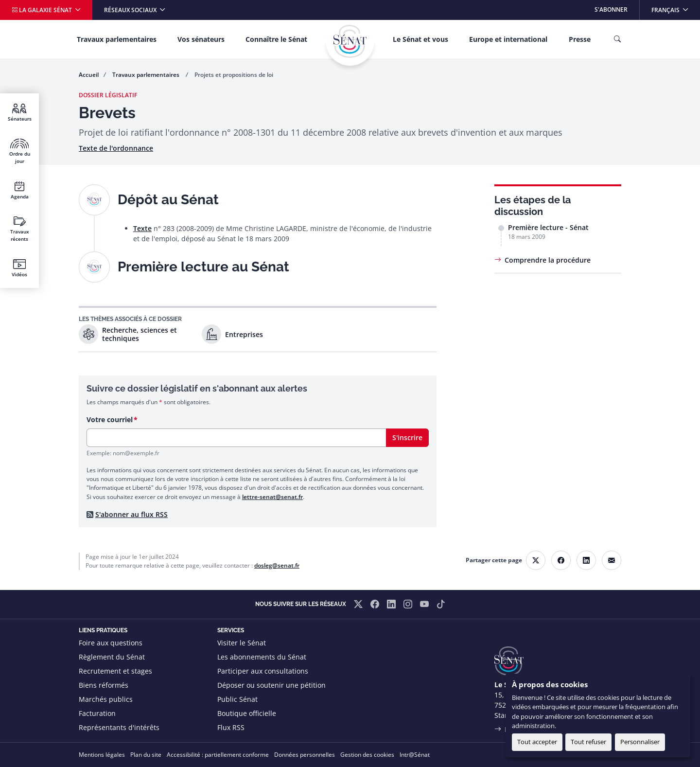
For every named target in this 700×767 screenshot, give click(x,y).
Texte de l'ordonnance (116, 148)
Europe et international (508, 39)
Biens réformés (104, 685)
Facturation (97, 713)
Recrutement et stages (115, 671)
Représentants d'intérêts (119, 727)
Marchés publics (106, 699)
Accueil (89, 75)
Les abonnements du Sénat (262, 657)
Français (675, 7)
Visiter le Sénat (242, 643)
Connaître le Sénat (276, 39)
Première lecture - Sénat (548, 227)
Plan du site (146, 755)
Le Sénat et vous (420, 39)
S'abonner (611, 9)
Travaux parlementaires (117, 39)
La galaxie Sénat (43, 10)
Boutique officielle (247, 713)
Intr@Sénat (415, 755)
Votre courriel (110, 419)
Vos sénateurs (201, 39)
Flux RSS (231, 727)
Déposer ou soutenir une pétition (271, 685)
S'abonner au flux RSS (131, 514)
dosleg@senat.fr (277, 565)
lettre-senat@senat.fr (272, 497)
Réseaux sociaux (131, 10)
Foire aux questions (111, 643)
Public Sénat (237, 699)
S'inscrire (407, 437)
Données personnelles (305, 755)
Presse (580, 39)
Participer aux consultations (263, 671)
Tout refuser (588, 742)
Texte (142, 228)
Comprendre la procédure (548, 260)
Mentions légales (102, 755)
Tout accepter (537, 742)
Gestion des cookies (367, 755)
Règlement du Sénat (112, 657)
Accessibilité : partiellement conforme (218, 755)
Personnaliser (640, 742)
